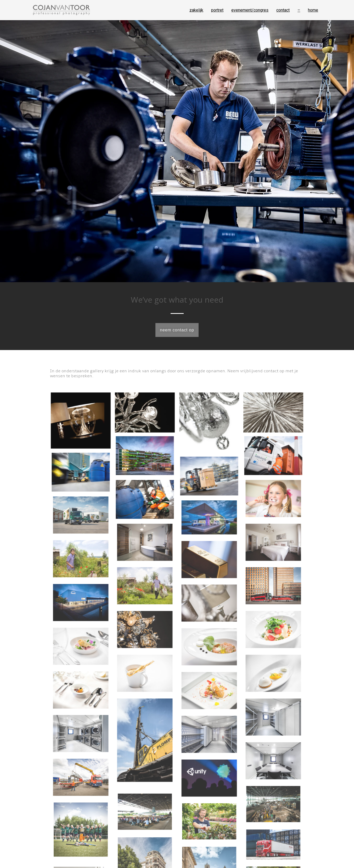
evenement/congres (250, 10)
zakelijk (196, 10)
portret (217, 10)
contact (283, 10)
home (313, 10)
